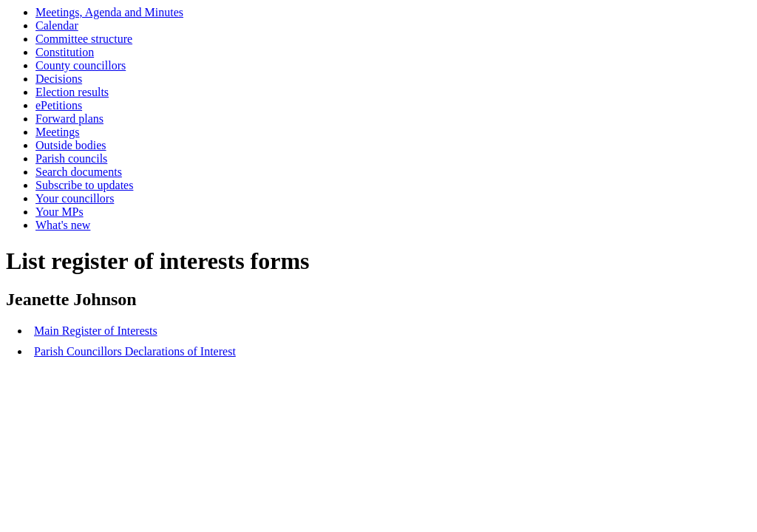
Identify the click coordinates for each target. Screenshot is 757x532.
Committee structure (84, 39)
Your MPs (60, 212)
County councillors (81, 65)
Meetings (58, 132)
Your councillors (75, 198)
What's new (63, 225)
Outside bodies (71, 145)
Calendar (57, 25)
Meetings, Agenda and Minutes (109, 12)
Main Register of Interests (96, 331)
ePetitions (59, 105)
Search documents (79, 172)
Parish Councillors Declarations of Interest (135, 351)
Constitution (65, 52)
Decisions (59, 79)
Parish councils (71, 158)
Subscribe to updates (84, 185)
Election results (72, 92)
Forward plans (69, 119)
